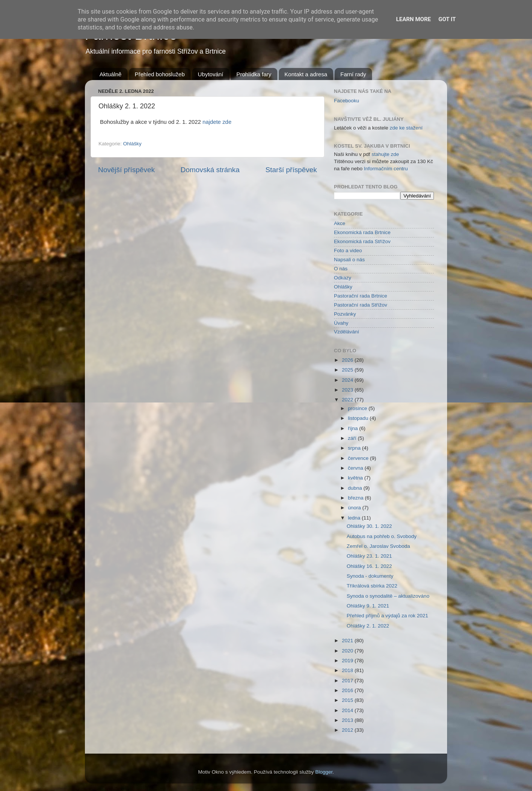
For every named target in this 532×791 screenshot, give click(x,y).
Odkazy (343, 278)
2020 (348, 651)
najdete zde (217, 122)
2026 (348, 360)
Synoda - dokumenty (370, 576)
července (359, 458)
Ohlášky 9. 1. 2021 (368, 606)
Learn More (414, 19)
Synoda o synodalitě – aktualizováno (388, 596)
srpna (355, 448)
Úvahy (341, 323)
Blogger (324, 772)
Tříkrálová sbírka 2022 (372, 586)
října (354, 428)
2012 (348, 730)
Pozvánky (345, 314)
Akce (340, 223)
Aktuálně (111, 74)
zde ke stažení (406, 128)
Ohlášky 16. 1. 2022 (369, 566)
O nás (341, 269)
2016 (348, 690)
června (356, 468)
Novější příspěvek (126, 170)
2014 (348, 710)
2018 (348, 670)
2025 (348, 370)
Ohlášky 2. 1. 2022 (368, 626)
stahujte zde (385, 154)
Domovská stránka (210, 170)
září (353, 438)
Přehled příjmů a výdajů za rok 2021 (387, 616)
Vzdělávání (347, 332)
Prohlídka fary (254, 74)
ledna (355, 518)
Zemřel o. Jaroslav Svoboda (378, 546)
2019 (348, 661)
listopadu (359, 418)
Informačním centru (386, 169)
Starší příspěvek (291, 170)
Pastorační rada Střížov (361, 305)
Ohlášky (132, 144)
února (355, 508)
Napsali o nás (349, 260)
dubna (356, 488)
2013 (348, 720)
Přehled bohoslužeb (160, 74)
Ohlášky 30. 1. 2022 (369, 526)
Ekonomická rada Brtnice (362, 232)
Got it (447, 19)
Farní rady (353, 74)
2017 (348, 681)
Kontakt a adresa (306, 74)
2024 (348, 380)
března (356, 498)
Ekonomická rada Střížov (362, 241)
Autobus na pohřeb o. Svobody (382, 536)
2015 (348, 700)
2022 (348, 400)
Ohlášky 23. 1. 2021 (369, 556)
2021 (348, 641)
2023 (348, 390)
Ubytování (211, 74)
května (356, 478)
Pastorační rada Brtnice (361, 296)
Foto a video (348, 251)
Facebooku (347, 101)
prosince (358, 408)
